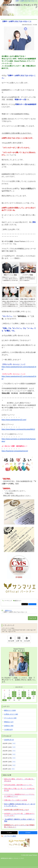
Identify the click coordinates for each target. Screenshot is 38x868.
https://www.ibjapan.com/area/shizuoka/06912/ (18, 429)
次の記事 (27, 639)
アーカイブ (7, 736)
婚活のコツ (18, 601)
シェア (25, 604)
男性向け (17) (9, 722)
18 (24, 696)
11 (24, 694)
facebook (32, 604)
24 (19, 698)
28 (4, 700)
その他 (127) (8, 729)
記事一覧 (19, 641)
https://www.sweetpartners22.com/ (14, 420)
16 (14, 696)
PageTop (32, 618)
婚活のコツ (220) (10, 710)
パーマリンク (8, 601)
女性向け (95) (9, 726)
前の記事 (12, 639)
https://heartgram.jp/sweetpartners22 (15, 451)
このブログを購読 (10, 836)
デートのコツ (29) (10, 718)
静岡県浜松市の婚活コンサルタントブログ (20, 6)
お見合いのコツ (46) (11, 714)
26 (29, 698)
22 (9, 698)
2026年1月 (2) (9, 740)
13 (34, 694)
